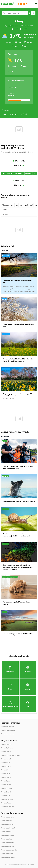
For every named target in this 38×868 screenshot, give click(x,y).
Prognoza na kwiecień (8, 828)
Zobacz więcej (5, 250)
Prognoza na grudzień (8, 857)
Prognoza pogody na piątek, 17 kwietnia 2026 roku (18, 281)
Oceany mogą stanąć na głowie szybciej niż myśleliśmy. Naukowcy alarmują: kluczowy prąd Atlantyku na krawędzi (18, 567)
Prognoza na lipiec (7, 839)
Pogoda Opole (5, 781)
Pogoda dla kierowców (8, 730)
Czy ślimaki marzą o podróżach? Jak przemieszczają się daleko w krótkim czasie (17, 535)
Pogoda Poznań (6, 785)
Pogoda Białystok (7, 744)
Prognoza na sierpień (8, 843)
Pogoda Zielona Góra (8, 807)
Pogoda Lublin (6, 774)
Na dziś (5, 114)
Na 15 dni (23, 114)
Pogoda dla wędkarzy (8, 734)
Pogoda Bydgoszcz (7, 748)
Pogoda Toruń (5, 796)
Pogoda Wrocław (6, 803)
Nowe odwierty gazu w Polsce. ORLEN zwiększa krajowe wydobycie (18, 635)
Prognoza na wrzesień (8, 846)
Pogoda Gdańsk (6, 752)
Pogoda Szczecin (6, 792)
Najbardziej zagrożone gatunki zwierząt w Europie (19, 501)
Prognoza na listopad (8, 854)
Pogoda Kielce (5, 763)
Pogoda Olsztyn (6, 777)
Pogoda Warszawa (7, 799)
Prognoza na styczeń (8, 817)
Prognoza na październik (9, 850)
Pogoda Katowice (7, 759)
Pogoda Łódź (5, 770)
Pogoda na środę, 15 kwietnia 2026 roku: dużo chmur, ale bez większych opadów (18, 360)
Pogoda (23, 4)
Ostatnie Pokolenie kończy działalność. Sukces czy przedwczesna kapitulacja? (19, 467)
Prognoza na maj (6, 832)
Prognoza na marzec (7, 824)
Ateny (19, 21)
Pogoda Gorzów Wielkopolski (10, 755)
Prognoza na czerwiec (8, 835)
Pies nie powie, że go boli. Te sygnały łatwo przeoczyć (16, 603)
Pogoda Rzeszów (6, 788)
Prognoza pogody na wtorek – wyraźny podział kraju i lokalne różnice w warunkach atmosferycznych (18, 396)
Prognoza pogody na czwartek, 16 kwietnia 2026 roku (18, 325)
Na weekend (14, 114)
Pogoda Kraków (6, 766)
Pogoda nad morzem (8, 727)
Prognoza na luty (6, 821)
